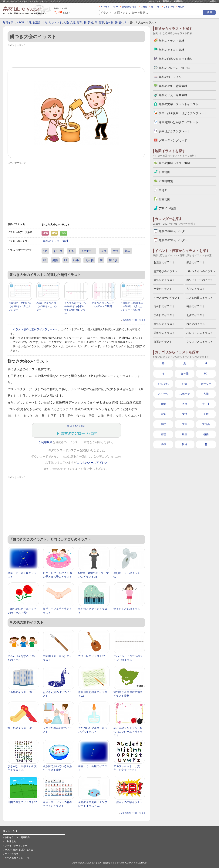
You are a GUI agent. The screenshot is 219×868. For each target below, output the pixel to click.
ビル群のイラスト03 (20, 692)
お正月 (37, 22)
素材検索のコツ (181, 1)
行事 (101, 22)
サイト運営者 (12, 854)
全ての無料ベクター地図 (174, 163)
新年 (80, 22)
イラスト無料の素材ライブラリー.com (35, 329)
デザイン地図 (167, 208)
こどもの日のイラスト (200, 298)
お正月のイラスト (164, 262)
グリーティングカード (173, 140)
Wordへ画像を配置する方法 (19, 850)
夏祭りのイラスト (164, 324)
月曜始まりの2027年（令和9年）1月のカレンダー (20, 306)
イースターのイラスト (167, 298)
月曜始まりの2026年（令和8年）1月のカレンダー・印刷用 (132, 306)
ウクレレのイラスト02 (92, 656)
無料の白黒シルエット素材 (176, 59)
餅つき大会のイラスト (76, 426)
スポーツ (185, 394)
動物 (163, 404)
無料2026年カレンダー (173, 231)
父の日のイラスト (164, 315)
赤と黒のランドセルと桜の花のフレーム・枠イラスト (128, 732)
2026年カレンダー (109, 7)
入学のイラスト (196, 289)
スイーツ (163, 394)
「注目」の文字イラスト (128, 802)
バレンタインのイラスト (201, 271)
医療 (185, 404)
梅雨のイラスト (196, 306)
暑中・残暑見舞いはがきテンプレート (183, 113)
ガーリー (206, 384)
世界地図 (164, 199)
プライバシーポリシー (16, 846)
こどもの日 (169, 7)
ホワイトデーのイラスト (201, 280)
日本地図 (164, 172)
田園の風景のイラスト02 (22, 802)
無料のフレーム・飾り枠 (174, 68)
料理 (163, 434)
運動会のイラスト (164, 333)
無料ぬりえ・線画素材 (173, 95)
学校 (163, 424)
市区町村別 (166, 181)
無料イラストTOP (13, 22)
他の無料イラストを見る (134, 320)
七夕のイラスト (196, 315)
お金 (185, 384)
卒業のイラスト (163, 289)
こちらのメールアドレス (92, 463)
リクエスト (56, 22)
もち (45, 22)
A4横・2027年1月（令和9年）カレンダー (47, 306)
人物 (66, 22)
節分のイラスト (196, 262)
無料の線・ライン (170, 77)
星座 (185, 434)
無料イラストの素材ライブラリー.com (108, 863)
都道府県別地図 (129, 7)
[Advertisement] (76, 56)
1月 (29, 22)
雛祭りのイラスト (164, 280)
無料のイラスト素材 (55, 241)
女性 (73, 22)
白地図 (144, 7)
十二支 (206, 404)
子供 (206, 414)
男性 (91, 22)
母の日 (181, 7)
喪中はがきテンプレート (174, 131)
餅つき (123, 22)
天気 (163, 414)
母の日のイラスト (164, 306)
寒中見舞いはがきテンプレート (179, 122)
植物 (206, 434)
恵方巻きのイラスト (166, 271)
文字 (185, 424)
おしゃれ (163, 384)
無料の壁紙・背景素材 (173, 86)
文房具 (206, 424)
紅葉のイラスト (163, 342)
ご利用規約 (45, 442)
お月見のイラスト (197, 324)
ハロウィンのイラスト (200, 333)
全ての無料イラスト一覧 (17, 858)
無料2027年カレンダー (173, 240)
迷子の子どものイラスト (128, 609)
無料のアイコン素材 (172, 50)
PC (206, 374)
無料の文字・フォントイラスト (179, 104)
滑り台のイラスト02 (20, 728)
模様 (163, 444)
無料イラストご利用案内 (160, 1)
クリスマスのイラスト (200, 342)
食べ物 (109, 22)
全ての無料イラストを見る (204, 1)
